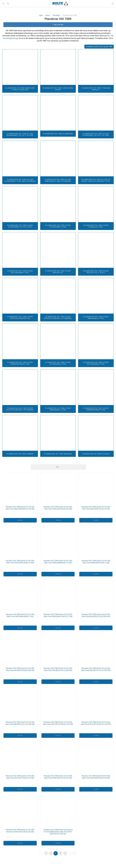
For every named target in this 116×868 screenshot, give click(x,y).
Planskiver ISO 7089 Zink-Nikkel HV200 (58, 89)
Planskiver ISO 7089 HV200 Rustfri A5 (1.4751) (96, 272)
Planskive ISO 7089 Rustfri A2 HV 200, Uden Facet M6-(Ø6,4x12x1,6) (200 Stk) (96, 669)
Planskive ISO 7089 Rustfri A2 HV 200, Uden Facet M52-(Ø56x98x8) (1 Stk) (20, 615)
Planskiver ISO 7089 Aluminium (58, 134)
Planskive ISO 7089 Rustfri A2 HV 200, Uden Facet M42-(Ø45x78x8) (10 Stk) (20, 562)
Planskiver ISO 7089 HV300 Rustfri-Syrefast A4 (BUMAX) (20, 409)
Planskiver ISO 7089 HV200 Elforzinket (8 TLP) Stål (20, 226)
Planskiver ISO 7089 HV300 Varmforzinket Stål (96, 409)
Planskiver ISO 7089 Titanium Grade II (96, 89)
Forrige (41, 853)
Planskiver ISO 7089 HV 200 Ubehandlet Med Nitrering (58, 180)
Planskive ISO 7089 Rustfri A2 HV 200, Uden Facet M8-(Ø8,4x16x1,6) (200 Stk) (20, 723)
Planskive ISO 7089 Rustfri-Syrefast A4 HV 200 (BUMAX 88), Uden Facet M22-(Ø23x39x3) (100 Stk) (58, 832)
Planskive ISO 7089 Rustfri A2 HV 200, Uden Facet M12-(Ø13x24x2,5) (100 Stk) (96, 723)
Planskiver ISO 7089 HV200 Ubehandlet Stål (96, 318)
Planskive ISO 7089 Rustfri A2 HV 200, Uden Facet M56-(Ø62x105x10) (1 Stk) (58, 615)
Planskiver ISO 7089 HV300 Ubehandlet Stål (58, 409)
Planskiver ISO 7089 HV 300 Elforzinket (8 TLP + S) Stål (20, 135)
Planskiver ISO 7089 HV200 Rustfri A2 (58, 272)
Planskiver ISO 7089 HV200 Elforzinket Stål (58, 226)
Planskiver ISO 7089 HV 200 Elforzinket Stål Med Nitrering (20, 180)
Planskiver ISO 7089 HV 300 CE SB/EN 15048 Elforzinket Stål (96, 180)
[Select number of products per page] (58, 467)
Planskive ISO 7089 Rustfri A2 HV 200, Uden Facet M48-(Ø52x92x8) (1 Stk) (96, 562)
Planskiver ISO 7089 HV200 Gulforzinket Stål (20, 272)
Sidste (75, 853)
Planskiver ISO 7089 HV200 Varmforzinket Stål (20, 363)
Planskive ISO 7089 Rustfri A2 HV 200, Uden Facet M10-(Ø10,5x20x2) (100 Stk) (58, 723)
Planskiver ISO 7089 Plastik (96, 454)
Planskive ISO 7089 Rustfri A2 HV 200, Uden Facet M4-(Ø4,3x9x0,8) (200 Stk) (20, 669)
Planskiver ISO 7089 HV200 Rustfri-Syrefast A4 (20, 318)
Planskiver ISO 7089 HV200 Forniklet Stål (96, 226)
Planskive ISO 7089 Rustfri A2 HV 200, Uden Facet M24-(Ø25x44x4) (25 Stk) (96, 777)
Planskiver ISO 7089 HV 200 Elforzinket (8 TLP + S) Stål (96, 135)
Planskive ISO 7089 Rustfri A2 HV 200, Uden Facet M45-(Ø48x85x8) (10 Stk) (58, 562)
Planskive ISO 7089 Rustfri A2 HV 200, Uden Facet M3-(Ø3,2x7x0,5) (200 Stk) (96, 615)
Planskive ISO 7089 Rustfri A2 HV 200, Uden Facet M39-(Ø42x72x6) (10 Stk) (96, 508)
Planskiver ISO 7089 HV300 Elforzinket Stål (58, 363)
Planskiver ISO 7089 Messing (58, 454)
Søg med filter (58, 25)
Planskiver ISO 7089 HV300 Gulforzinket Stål (96, 363)
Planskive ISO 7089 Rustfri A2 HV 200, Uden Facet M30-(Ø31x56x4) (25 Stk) (20, 831)
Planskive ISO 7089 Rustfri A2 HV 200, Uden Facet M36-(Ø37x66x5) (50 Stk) (58, 508)
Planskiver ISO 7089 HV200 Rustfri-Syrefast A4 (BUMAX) (58, 318)
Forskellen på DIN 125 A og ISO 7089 (99, 47)
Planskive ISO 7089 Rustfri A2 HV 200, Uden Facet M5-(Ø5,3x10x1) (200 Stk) (58, 669)
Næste (70, 853)
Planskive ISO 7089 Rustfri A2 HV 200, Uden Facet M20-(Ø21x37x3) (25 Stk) (58, 777)
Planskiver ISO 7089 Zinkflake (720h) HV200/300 (20, 89)
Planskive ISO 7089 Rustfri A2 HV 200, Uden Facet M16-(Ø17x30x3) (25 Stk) (20, 777)
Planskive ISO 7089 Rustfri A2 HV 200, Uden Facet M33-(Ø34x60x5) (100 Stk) (20, 508)
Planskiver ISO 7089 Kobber (20, 454)
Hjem (41, 15)
